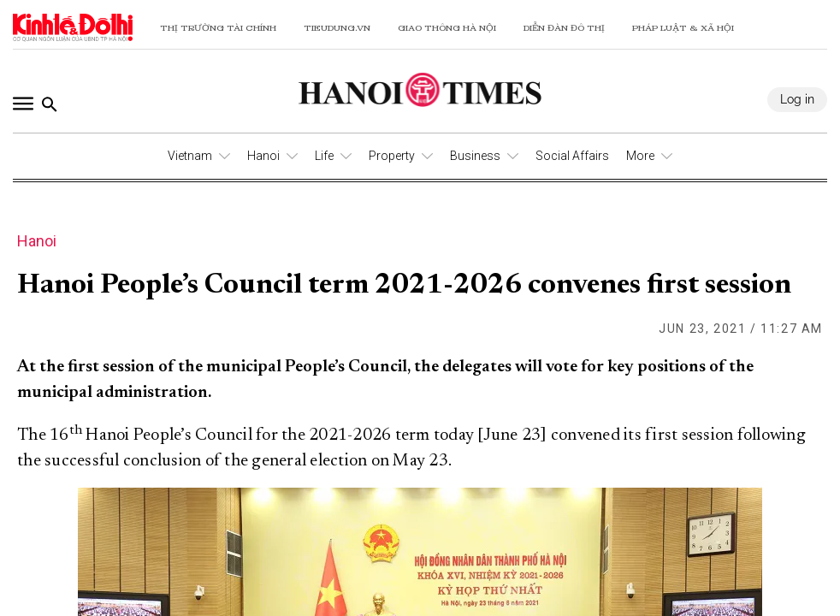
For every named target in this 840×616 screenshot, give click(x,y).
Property (392, 156)
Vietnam (190, 156)
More (640, 156)
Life (324, 156)
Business (475, 156)
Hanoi (263, 156)
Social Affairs (572, 156)
